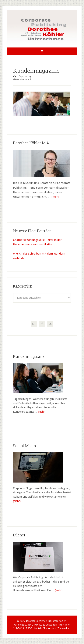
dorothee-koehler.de (36, 621)
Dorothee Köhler (42, 29)
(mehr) (56, 197)
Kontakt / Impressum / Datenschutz (52, 628)
